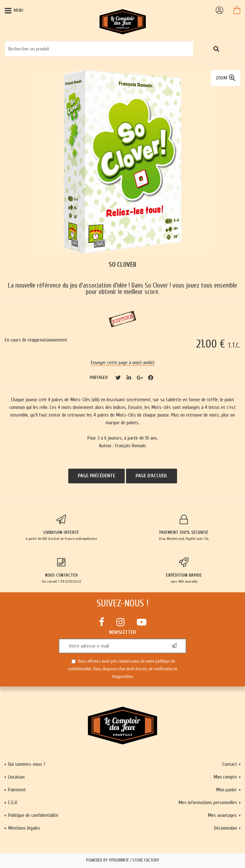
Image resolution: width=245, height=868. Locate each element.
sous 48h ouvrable (184, 571)
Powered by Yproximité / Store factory (123, 860)
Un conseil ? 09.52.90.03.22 (61, 571)
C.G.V (13, 803)
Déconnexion (226, 828)
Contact (230, 764)
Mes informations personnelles (208, 803)
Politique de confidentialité (33, 815)
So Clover (123, 265)
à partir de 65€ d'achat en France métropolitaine (61, 528)
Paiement (17, 790)
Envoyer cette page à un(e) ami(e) (123, 363)
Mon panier (226, 790)
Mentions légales (24, 828)
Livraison (16, 777)
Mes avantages (222, 815)
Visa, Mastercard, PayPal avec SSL (184, 528)
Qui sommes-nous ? (27, 764)
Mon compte (225, 777)
